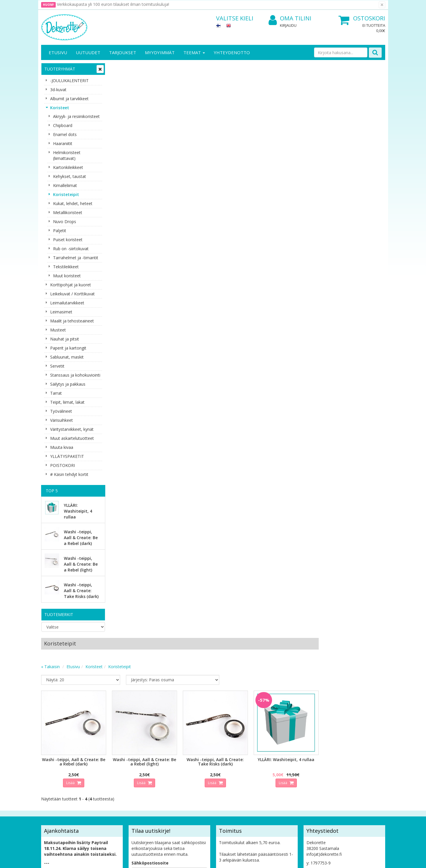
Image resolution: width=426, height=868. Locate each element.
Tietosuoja (105, 756)
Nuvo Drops (65, 222)
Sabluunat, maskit (67, 357)
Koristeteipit (66, 194)
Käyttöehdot (106, 773)
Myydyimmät (160, 52)
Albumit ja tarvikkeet (69, 99)
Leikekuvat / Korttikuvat (72, 294)
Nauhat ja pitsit (65, 339)
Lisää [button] (140, 207)
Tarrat (56, 393)
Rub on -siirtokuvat (71, 249)
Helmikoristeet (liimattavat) (67, 155)
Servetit (57, 366)
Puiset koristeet (68, 240)
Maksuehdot (106, 782)
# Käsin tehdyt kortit (69, 474)
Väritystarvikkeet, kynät (72, 429)
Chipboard (63, 125)
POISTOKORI (63, 465)
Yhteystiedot (54, 764)
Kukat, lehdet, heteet (73, 203)
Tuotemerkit (59, 614)
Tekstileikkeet (66, 267)
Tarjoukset (123, 52)
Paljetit (60, 231)
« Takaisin (120, 92)
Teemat (194, 52)
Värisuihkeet (62, 420)
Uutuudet (88, 52)
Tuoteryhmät (60, 69)
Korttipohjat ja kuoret (71, 285)
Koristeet (60, 108)
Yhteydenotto (232, 52)
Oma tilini (290, 18)
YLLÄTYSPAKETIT (67, 456)
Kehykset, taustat (70, 176)
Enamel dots (65, 134)
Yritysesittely (54, 756)
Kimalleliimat (65, 185)
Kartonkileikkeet (68, 167)
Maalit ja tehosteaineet (72, 321)
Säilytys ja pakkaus (68, 384)
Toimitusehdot (108, 764)
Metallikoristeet (68, 212)
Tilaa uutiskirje (149, 720)
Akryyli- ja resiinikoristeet (76, 116)
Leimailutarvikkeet (67, 303)
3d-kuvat (58, 90)
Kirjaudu (288, 25)
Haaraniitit (63, 143)
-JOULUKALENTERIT (69, 81)
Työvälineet (61, 411)
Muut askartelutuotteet (72, 438)
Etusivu (58, 52)
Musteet (58, 330)
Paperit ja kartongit (68, 348)
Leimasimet (61, 312)
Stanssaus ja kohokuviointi (75, 375)
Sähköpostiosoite (150, 696)
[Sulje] (382, 5)
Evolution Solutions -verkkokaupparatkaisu (348, 859)
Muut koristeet (67, 276)
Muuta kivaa (62, 447)
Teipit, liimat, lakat (67, 402)
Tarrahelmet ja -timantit (76, 258)
